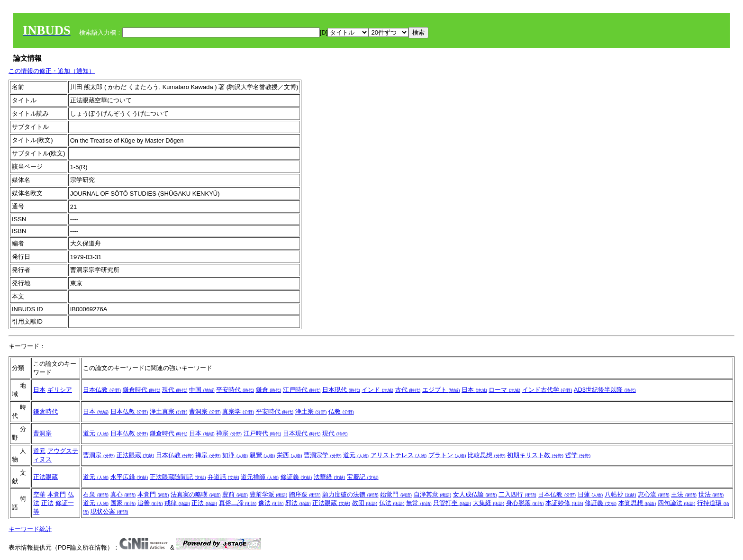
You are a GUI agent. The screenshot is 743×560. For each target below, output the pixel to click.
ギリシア (60, 390)
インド (377, 390)
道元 (96, 433)
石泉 (96, 494)
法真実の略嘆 (196, 494)
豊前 (235, 494)
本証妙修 (564, 503)
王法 (684, 494)
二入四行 (517, 494)
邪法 (298, 503)
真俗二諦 (238, 503)
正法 (47, 503)
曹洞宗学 (323, 455)
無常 (419, 503)
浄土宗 (311, 411)
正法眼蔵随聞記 (178, 477)
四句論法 (677, 503)
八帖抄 (621, 494)
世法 (711, 494)
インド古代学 (547, 390)
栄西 (290, 455)
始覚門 (396, 494)
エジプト (441, 390)
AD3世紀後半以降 (605, 390)
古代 (408, 390)
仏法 (392, 503)
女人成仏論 (475, 494)
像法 (271, 503)
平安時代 (235, 390)
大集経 (489, 503)
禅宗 (229, 433)
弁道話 (223, 477)
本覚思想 (637, 503)
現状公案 (109, 511)
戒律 (177, 503)
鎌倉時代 (142, 390)
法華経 (330, 477)
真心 (123, 494)
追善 (150, 503)
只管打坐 (452, 503)
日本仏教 (102, 390)
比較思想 (487, 455)
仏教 (341, 411)
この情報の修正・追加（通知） (52, 71)
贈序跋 (305, 494)
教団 (365, 503)
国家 (123, 503)
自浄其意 (433, 494)
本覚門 (57, 494)
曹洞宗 (205, 411)
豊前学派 (269, 494)
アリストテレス (399, 455)
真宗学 (238, 411)
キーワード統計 (30, 529)
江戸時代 (302, 390)
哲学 (578, 455)
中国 (202, 390)
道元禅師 (260, 477)
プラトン (447, 455)
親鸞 (263, 455)
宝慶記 (363, 477)
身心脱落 (525, 503)
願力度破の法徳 (350, 494)
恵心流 (654, 494)
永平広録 (129, 477)
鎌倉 (269, 390)
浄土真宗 (169, 411)
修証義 (296, 477)
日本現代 (341, 390)
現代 (175, 390)
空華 (39, 494)
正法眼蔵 (136, 455)
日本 (39, 390)
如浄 (235, 455)
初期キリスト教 (535, 455)
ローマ (504, 390)
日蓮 (590, 494)
